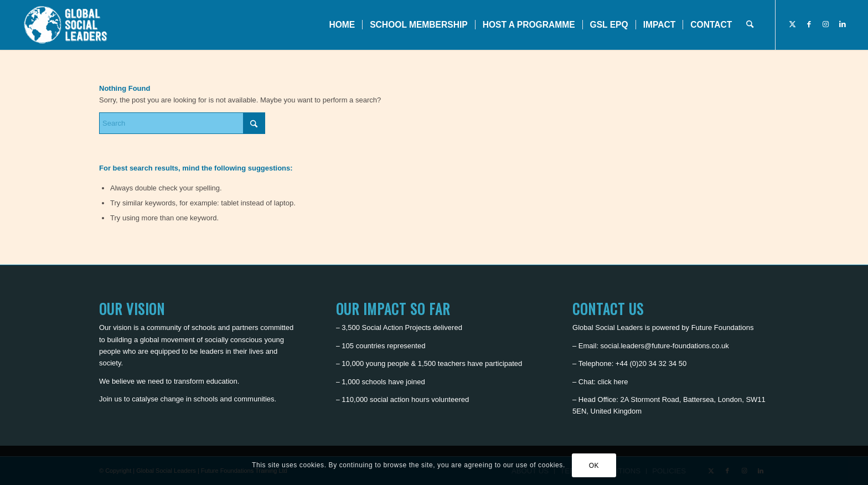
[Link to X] (793, 24)
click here (613, 382)
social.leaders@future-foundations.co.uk (665, 346)
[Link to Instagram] (826, 24)
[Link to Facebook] (809, 24)
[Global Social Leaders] (67, 25)
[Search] (750, 25)
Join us (110, 399)
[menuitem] (342, 25)
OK (594, 466)
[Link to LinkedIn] (843, 24)
